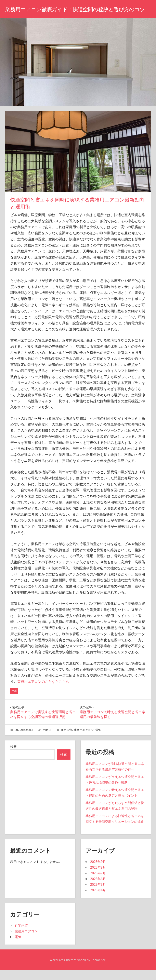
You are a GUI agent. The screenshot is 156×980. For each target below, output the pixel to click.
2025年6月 (98, 889)
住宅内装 (66, 740)
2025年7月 (98, 883)
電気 (98, 740)
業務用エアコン (84, 740)
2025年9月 (98, 872)
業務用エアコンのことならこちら (43, 691)
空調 (14, 701)
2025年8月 (98, 877)
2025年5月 (98, 894)
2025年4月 (98, 900)
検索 (13, 757)
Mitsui (47, 740)
